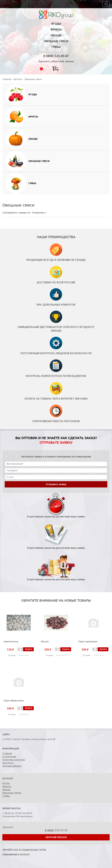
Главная (7, 753)
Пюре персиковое (88, 642)
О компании (9, 756)
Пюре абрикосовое (14, 701)
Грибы (56, 47)
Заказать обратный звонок (56, 61)
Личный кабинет (12, 766)
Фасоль (45, 642)
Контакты (8, 763)
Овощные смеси (56, 41)
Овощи (56, 36)
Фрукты (56, 30)
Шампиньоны (11, 642)
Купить (29, 649)
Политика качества (14, 760)
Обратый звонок (56, 837)
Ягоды (56, 24)
